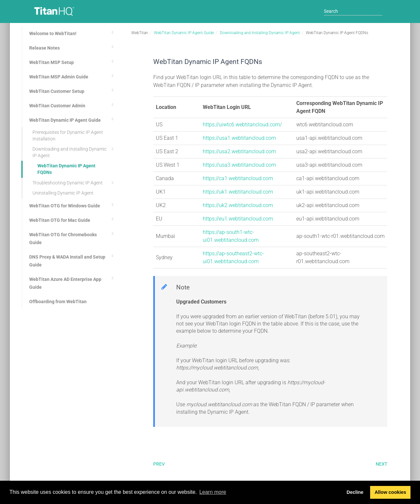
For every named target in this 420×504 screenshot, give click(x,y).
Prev (159, 464)
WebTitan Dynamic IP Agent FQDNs (66, 169)
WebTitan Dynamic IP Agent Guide (72, 119)
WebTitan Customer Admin (72, 105)
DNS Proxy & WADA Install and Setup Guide (72, 260)
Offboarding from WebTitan (58, 302)
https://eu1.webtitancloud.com (238, 219)
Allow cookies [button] (390, 492)
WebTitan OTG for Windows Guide (72, 205)
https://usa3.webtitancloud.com (239, 165)
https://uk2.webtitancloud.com (238, 205)
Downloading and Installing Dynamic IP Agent (74, 152)
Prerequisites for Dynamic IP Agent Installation (68, 136)
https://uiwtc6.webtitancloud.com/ (242, 125)
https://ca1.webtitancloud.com (238, 178)
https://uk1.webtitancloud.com (238, 192)
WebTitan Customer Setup (72, 90)
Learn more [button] (213, 492)
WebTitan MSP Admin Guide (72, 76)
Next (381, 464)
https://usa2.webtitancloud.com (239, 151)
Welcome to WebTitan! (72, 32)
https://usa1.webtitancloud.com (239, 138)
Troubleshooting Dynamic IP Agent (74, 183)
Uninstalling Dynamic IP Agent (63, 193)
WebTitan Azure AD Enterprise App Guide (72, 282)
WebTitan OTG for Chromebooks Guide (72, 238)
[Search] (353, 11)
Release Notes (72, 47)
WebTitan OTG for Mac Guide (72, 219)
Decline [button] (355, 492)
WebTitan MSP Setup (72, 61)
